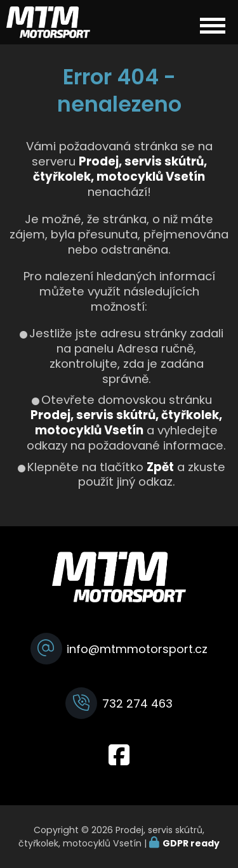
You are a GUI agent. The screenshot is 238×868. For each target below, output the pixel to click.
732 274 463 (137, 703)
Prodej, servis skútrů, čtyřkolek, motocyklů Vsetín (126, 423)
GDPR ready (191, 843)
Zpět (160, 467)
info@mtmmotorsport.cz (137, 649)
